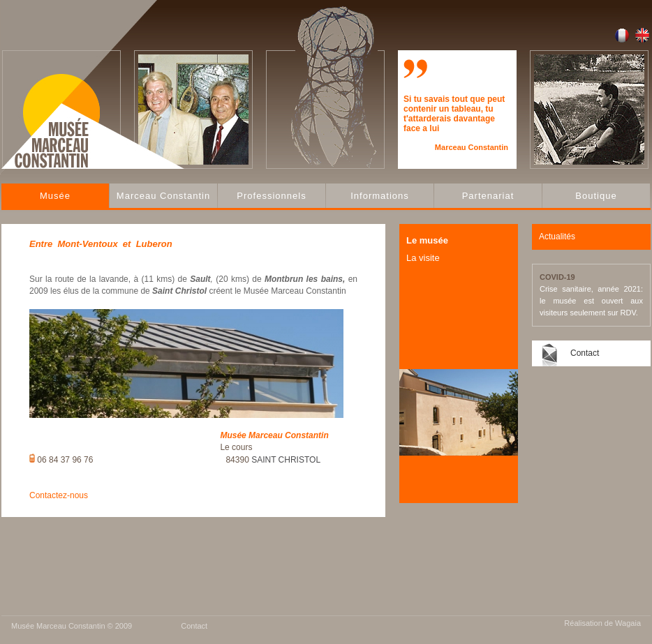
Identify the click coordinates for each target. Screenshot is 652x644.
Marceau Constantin (163, 196)
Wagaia (628, 623)
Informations (380, 196)
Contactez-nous (59, 495)
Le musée (427, 240)
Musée (55, 196)
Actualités (557, 237)
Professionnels (271, 196)
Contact (585, 353)
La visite (423, 258)
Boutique (596, 196)
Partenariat (488, 196)
